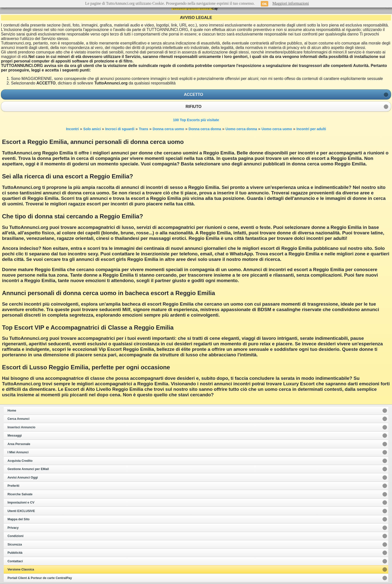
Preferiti (13, 486)
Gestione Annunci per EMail (28, 469)
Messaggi (15, 436)
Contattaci (15, 561)
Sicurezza (15, 545)
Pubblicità (15, 553)
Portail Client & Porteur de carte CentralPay (40, 578)
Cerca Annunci (18, 419)
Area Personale (19, 444)
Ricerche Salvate (20, 494)
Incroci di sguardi (120, 129)
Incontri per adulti (311, 129)
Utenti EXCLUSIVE (21, 511)
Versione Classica (21, 570)
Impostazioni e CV (21, 503)
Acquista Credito (20, 461)
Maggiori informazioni (290, 3)
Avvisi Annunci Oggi (23, 478)
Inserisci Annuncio (21, 427)
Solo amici (92, 129)
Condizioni (15, 536)
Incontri (72, 129)
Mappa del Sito (18, 519)
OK (265, 4)
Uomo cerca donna (241, 129)
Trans (143, 129)
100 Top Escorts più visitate (196, 120)
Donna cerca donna (205, 129)
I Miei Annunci (18, 452)
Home (12, 411)
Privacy (13, 528)
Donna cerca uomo (168, 129)
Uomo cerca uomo (277, 129)
